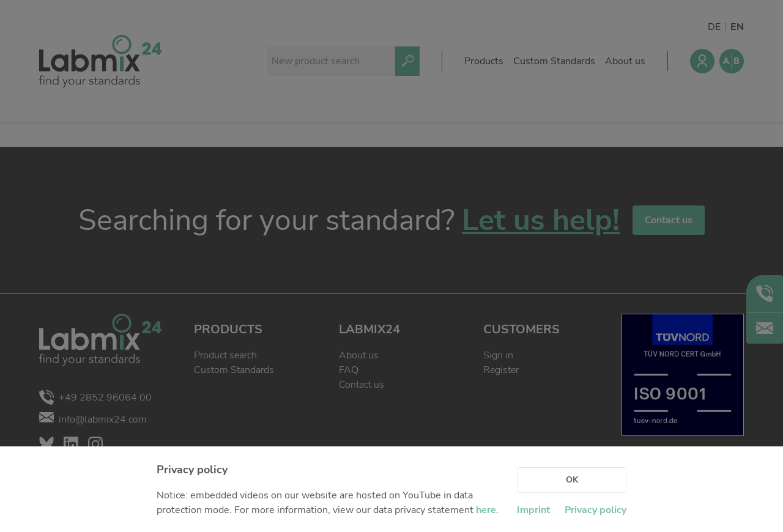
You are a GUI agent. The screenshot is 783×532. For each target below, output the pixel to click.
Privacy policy (596, 510)
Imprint (533, 510)
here (486, 510)
